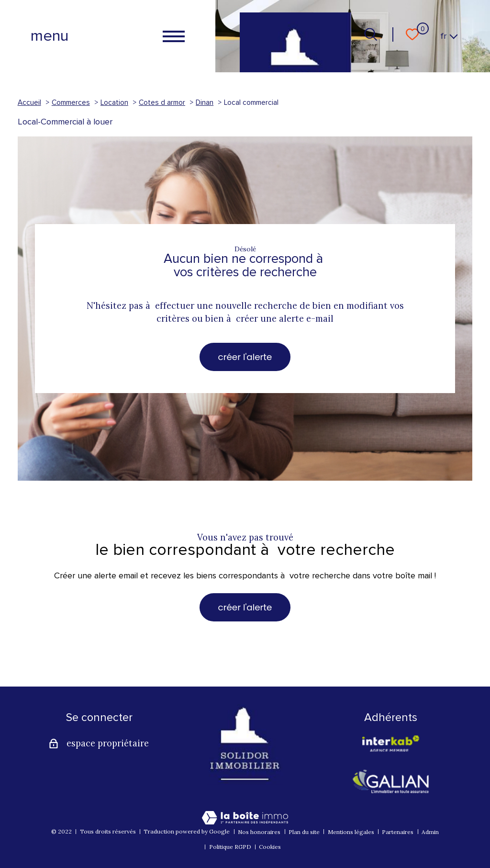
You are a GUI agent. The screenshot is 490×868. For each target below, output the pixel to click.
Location (114, 103)
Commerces (71, 103)
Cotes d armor (162, 103)
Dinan (205, 103)
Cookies (270, 847)
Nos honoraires (259, 832)
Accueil (29, 103)
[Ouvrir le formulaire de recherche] (371, 34)
